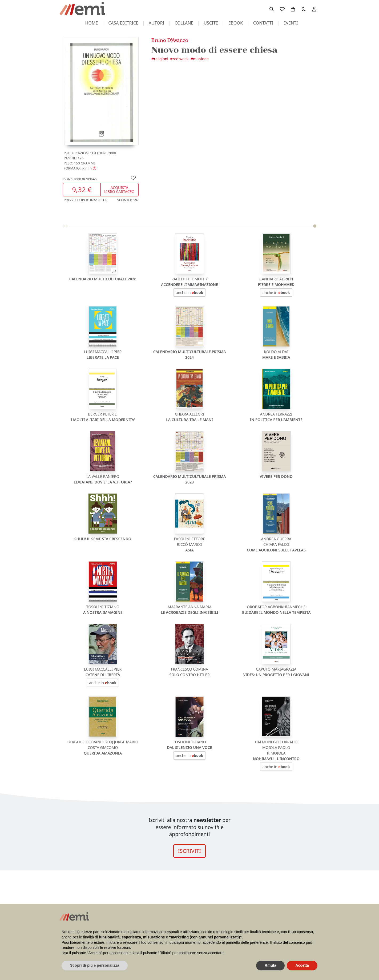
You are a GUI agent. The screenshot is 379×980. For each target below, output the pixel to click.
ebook (236, 23)
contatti (263, 23)
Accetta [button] (302, 965)
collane (184, 23)
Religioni (161, 59)
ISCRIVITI (189, 851)
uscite (211, 23)
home (92, 23)
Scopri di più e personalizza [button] (95, 965)
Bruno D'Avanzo (170, 40)
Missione (201, 59)
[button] (80, 168)
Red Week (181, 59)
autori (156, 23)
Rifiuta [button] (271, 965)
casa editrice (123, 23)
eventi (291, 23)
